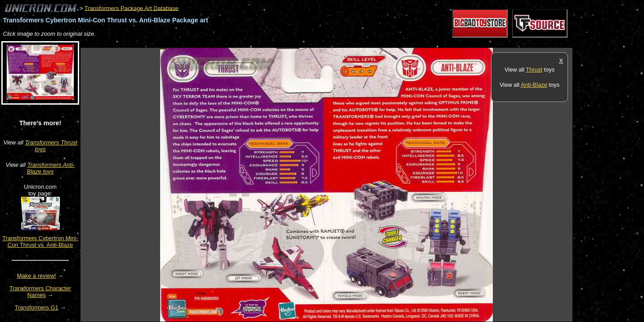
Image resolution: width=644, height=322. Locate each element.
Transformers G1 (37, 307)
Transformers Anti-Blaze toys (51, 168)
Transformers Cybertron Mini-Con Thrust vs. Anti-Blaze (40, 241)
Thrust (534, 70)
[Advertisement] (243, 43)
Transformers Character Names (40, 292)
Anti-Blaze (534, 85)
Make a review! (36, 276)
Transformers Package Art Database (131, 8)
